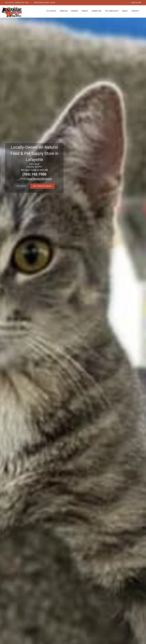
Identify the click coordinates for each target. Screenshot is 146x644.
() (39, 179)
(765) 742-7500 (34, 174)
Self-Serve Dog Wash (42, 186)
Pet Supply (21, 186)
